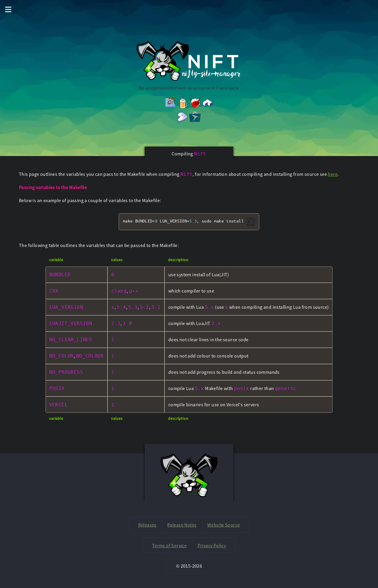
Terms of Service (169, 545)
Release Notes (182, 525)
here (333, 174)
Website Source (224, 525)
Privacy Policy (212, 545)
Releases (147, 525)
